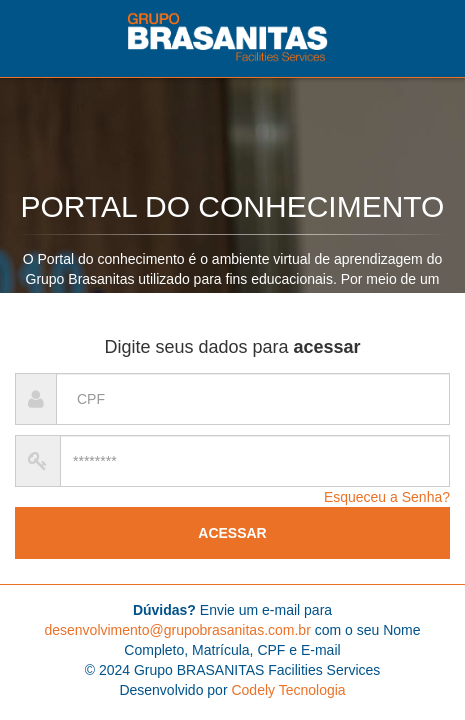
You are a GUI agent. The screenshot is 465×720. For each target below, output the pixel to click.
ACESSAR (232, 533)
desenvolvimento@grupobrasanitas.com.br (177, 630)
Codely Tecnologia (288, 690)
